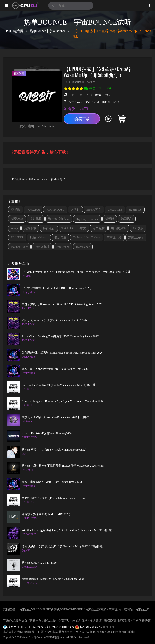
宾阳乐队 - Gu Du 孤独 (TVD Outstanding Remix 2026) (54, 320)
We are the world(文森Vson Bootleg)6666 (47, 433)
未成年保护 (80, 621)
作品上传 (50, 621)
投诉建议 (96, 621)
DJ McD (26, 276)
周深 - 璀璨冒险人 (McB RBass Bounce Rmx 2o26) (52, 482)
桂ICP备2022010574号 (60, 627)
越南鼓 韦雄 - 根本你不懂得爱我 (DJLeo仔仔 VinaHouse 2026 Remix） (64, 466)
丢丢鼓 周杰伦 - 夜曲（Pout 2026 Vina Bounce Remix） (55, 498)
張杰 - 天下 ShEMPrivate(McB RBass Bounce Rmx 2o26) (55, 369)
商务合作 (36, 621)
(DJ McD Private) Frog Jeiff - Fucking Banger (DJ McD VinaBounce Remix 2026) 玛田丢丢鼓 (76, 272)
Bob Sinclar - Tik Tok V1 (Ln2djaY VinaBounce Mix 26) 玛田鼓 (59, 385)
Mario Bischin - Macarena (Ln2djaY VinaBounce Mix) (53, 579)
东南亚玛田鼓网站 (121, 609)
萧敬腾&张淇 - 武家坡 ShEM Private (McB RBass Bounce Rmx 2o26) (63, 353)
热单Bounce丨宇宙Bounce (48, 31)
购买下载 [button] (84, 119)
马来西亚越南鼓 (96, 609)
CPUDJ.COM (29, 438)
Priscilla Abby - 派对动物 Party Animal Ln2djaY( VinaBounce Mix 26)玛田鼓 (67, 530)
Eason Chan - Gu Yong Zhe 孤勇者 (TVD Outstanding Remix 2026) (60, 337)
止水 (24, 454)
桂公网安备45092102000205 (96, 627)
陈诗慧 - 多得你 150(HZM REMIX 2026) (46, 514)
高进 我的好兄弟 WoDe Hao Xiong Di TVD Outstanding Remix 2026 (62, 304)
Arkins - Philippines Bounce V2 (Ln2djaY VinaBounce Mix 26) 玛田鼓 (62, 401)
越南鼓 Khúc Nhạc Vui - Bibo (39, 563)
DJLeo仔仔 (28, 470)
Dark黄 (26, 551)
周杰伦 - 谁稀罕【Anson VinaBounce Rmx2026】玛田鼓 (55, 417)
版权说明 (110, 621)
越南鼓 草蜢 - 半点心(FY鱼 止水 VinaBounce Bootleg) (54, 450)
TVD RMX (28, 308)
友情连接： (11, 609)
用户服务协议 (142, 621)
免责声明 (64, 621)
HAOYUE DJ (29, 389)
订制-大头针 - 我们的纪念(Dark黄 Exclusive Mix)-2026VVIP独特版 (62, 547)
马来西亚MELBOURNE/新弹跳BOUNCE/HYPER (51, 609)
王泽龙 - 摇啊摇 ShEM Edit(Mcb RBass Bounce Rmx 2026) (56, 288)
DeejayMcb (28, 292)
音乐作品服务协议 (15, 621)
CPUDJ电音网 (14, 31)
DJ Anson (27, 421)
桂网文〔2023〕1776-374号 (23, 627)
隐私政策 (124, 621)
